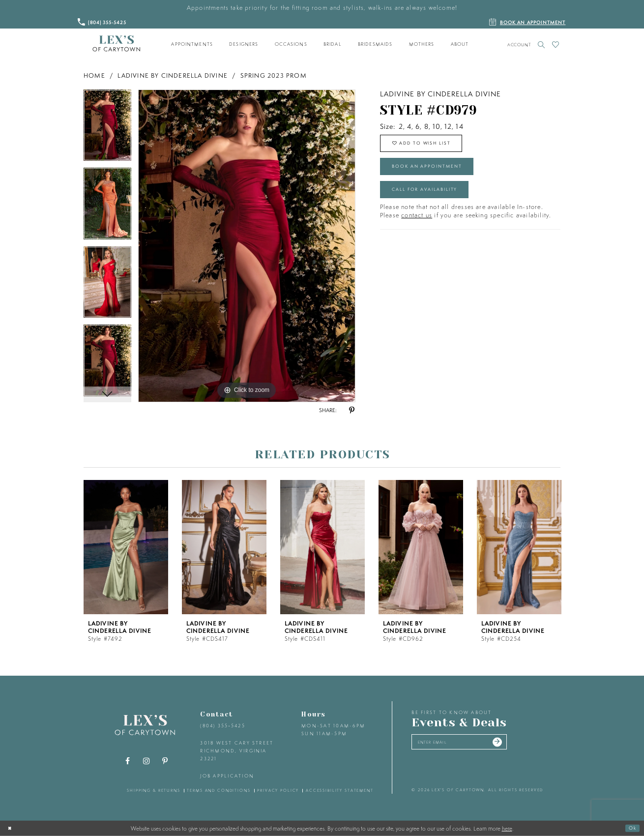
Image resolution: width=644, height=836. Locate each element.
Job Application (227, 776)
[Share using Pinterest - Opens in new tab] (351, 411)
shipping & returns (154, 790)
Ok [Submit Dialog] (631, 828)
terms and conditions (219, 790)
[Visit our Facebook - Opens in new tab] (128, 761)
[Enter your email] (471, 744)
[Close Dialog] (11, 828)
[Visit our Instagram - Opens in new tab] (146, 761)
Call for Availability (436, 204)
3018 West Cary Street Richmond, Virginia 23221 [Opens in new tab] (237, 750)
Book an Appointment (438, 175)
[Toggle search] (542, 45)
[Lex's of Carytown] (116, 44)
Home (94, 75)
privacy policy (278, 790)
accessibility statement (340, 790)
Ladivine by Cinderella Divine (173, 75)
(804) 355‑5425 (222, 726)
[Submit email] (519, 744)
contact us (417, 232)
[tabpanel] (107, 129)
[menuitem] (192, 44)
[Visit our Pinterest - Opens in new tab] (165, 761)
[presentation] (126, 547)
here (507, 828)
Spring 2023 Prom (274, 75)
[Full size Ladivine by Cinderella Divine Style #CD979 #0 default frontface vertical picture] (247, 246)
